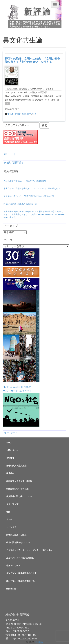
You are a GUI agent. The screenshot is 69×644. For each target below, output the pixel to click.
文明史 (18, 114)
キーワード (11, 433)
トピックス (11, 527)
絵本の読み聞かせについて (18, 542)
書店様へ (10, 473)
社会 (34, 114)
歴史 (29, 114)
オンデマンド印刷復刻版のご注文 (21, 573)
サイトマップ (12, 504)
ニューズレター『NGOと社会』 (21, 558)
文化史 (11, 114)
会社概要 (10, 458)
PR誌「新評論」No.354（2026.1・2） (21, 204)
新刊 (24, 114)
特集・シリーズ (13, 566)
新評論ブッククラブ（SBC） (20, 481)
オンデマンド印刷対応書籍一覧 (20, 581)
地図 (8, 512)
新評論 (38, 12)
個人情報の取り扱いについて (19, 496)
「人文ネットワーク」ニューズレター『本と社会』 (29, 550)
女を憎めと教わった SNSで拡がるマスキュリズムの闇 (29, 196)
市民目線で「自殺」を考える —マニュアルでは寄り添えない (32, 188)
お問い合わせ (12, 450)
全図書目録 (11, 589)
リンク (9, 519)
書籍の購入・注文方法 (16, 466)
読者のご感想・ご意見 (16, 535)
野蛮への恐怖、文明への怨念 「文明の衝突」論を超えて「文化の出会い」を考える (34, 60)
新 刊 (10, 154)
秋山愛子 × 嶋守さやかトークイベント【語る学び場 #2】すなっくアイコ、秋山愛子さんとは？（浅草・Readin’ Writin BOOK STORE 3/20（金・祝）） (34, 214)
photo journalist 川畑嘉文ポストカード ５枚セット (21, 341)
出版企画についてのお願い (18, 489)
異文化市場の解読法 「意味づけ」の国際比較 (25, 181)
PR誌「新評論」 (14, 163)
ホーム (9, 443)
